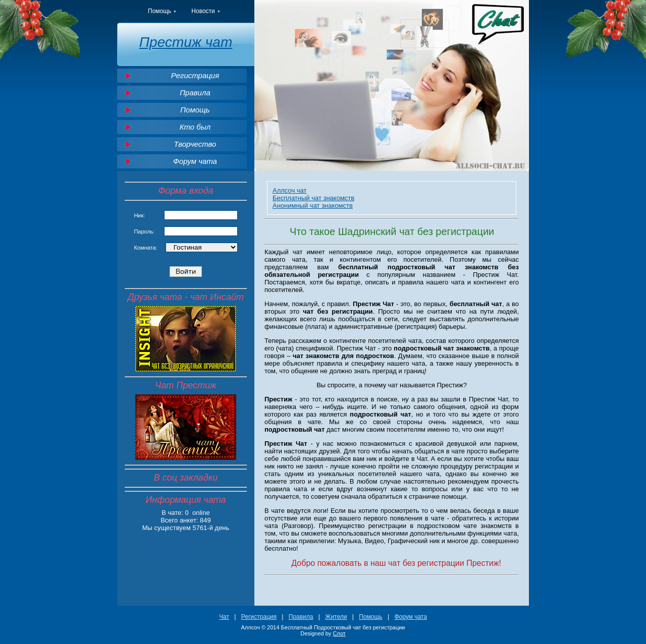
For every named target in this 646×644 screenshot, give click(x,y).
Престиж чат (186, 42)
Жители (336, 617)
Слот (339, 633)
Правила (195, 93)
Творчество (195, 144)
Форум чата (195, 161)
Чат (224, 617)
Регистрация (195, 75)
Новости (203, 11)
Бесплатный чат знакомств (313, 198)
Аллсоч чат (290, 190)
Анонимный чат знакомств (313, 206)
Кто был (195, 127)
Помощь (159, 11)
